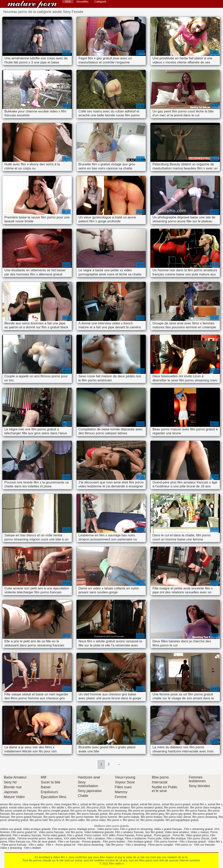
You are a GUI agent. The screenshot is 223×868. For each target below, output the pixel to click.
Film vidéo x (32, 4)
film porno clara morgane (205, 807)
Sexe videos (55, 838)
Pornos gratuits (91, 842)
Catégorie (100, 2)
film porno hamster (82, 817)
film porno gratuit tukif (57, 817)
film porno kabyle (129, 817)
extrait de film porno (92, 804)
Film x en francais (69, 842)
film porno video (96, 820)
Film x (50, 845)
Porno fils (178, 835)
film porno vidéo (75, 820)
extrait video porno (20, 807)
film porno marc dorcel (177, 817)
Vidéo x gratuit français (168, 829)
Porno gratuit (144, 835)
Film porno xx (183, 845)
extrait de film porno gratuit (122, 804)
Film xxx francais (204, 845)
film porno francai (196, 811)
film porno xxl (131, 820)
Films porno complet (161, 845)
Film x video (36, 845)
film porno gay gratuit (178, 814)
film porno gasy (155, 814)
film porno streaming (205, 817)
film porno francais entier (60, 814)
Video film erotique (174, 838)
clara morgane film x (67, 804)
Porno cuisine (93, 835)
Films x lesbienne (136, 838)
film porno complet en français (18, 811)
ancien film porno (10, 804)
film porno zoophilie (152, 820)
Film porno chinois (198, 838)
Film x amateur (96, 838)
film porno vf (57, 820)
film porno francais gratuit (92, 814)
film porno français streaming (127, 814)
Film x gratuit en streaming (136, 829)
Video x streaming (11, 848)
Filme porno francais (14, 845)
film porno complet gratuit (54, 811)
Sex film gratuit (154, 832)
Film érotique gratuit (140, 842)
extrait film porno (150, 804)
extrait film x (199, 804)
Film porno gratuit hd (24, 832)
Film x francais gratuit (193, 842)
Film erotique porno (64, 829)
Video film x (215, 842)
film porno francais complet (27, 814)
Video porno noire (108, 829)
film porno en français (84, 811)
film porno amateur (118, 807)
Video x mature (200, 832)
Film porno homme (166, 842)
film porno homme (106, 817)
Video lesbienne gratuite (99, 832)
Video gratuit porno (197, 835)
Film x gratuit (75, 835)
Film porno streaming (91, 845)
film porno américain (176, 807)
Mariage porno (86, 829)
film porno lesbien (152, 817)
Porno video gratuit (54, 835)
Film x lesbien (33, 848)
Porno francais (126, 835)
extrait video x (42, 807)
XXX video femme (75, 838)
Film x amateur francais (129, 832)
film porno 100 (76, 807)
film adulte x (59, 807)
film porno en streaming (112, 811)
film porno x (114, 820)
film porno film (175, 811)
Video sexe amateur (177, 832)
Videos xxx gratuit (11, 829)
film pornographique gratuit (182, 820)
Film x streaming (136, 845)
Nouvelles (82, 2)
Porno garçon (163, 835)
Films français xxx (19, 842)
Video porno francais (51, 832)
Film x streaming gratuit (198, 829)
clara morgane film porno (37, 804)
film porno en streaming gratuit (147, 811)
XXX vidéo (109, 835)
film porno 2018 (96, 807)
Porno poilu (155, 838)
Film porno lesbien (114, 842)
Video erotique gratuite (37, 829)
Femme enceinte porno (32, 838)
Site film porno (115, 845)
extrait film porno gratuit (176, 804)
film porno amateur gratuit (147, 807)
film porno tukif (39, 820)
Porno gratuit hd (66, 845)
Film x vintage (115, 838)
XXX (68, 2)
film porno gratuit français (27, 817)
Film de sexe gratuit (44, 842)
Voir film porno (74, 832)
